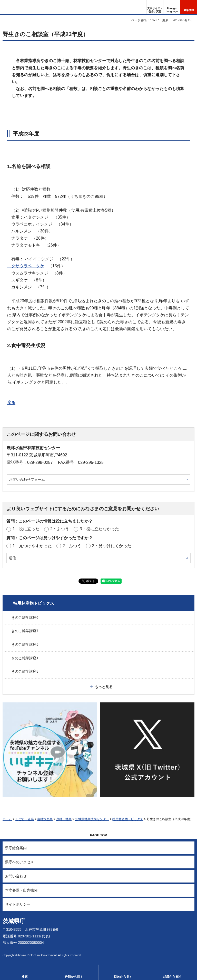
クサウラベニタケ (26, 266)
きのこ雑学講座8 (25, 671)
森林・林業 (64, 819)
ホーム (7, 819)
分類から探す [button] (74, 977)
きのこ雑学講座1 (25, 658)
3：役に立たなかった (99, 529)
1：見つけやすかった (32, 546)
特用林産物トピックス (34, 603)
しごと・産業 (25, 819)
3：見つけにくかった (112, 546)
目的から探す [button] (123, 977)
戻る (11, 403)
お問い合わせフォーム (27, 479)
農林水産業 (45, 819)
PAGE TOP (98, 835)
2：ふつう (60, 529)
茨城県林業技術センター (92, 819)
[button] (172, 7)
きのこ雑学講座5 (25, 644)
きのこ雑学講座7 (25, 631)
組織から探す (172, 977)
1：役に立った (26, 529)
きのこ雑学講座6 (25, 618)
